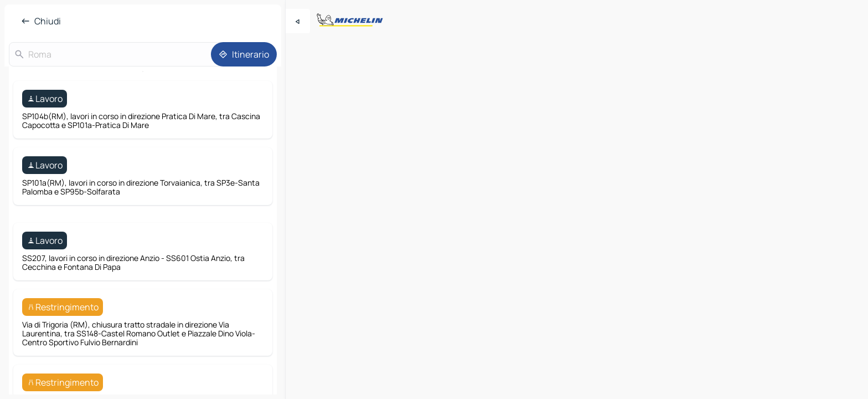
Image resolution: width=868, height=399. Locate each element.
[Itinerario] (244, 54)
